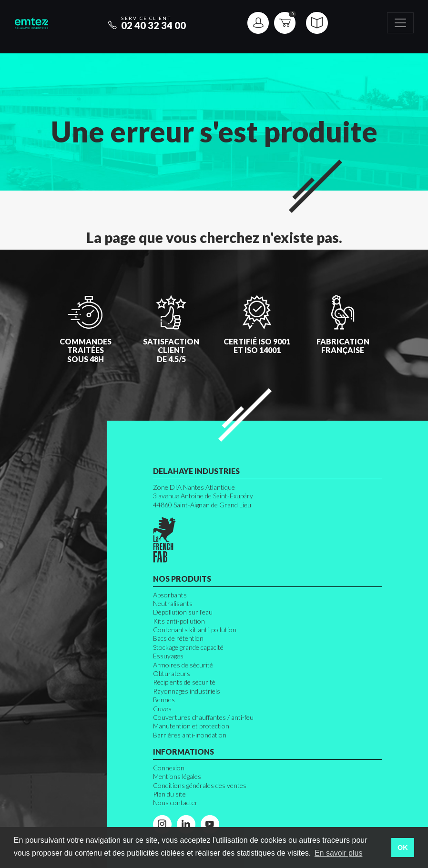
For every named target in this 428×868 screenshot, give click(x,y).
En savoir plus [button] (339, 853)
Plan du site (169, 794)
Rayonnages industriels (187, 691)
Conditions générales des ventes (200, 785)
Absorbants (170, 595)
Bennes (164, 700)
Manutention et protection (191, 726)
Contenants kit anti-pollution (195, 630)
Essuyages (168, 656)
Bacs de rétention (178, 638)
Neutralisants (173, 603)
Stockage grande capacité (188, 647)
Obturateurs (172, 673)
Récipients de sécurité (184, 682)
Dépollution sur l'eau (183, 612)
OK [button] (403, 848)
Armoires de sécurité (183, 665)
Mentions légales (177, 776)
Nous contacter (175, 802)
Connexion (169, 768)
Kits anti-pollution (179, 621)
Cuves (162, 709)
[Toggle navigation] (400, 23)
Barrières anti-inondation (190, 735)
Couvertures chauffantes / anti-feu (203, 717)
